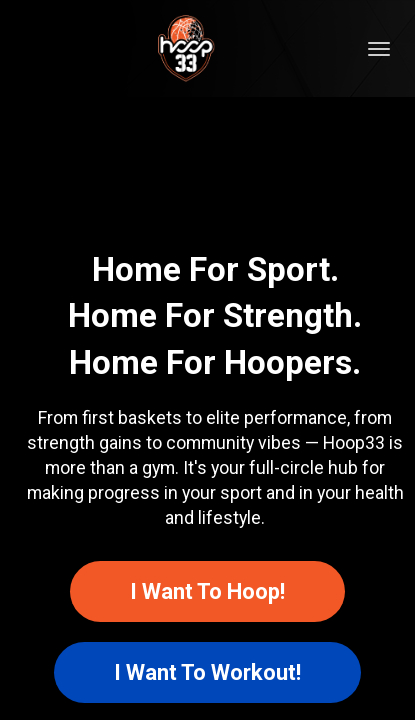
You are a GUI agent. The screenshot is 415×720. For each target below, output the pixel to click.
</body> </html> (207, 360)
